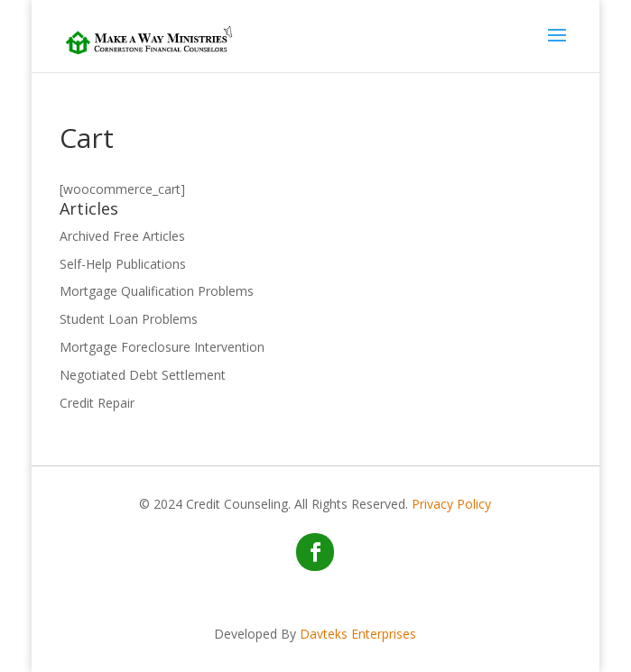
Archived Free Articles (122, 236)
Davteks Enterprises (358, 634)
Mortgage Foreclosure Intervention (162, 347)
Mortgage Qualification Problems (157, 291)
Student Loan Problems (129, 319)
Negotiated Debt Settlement (143, 375)
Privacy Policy (451, 504)
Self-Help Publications (123, 264)
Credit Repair (97, 403)
